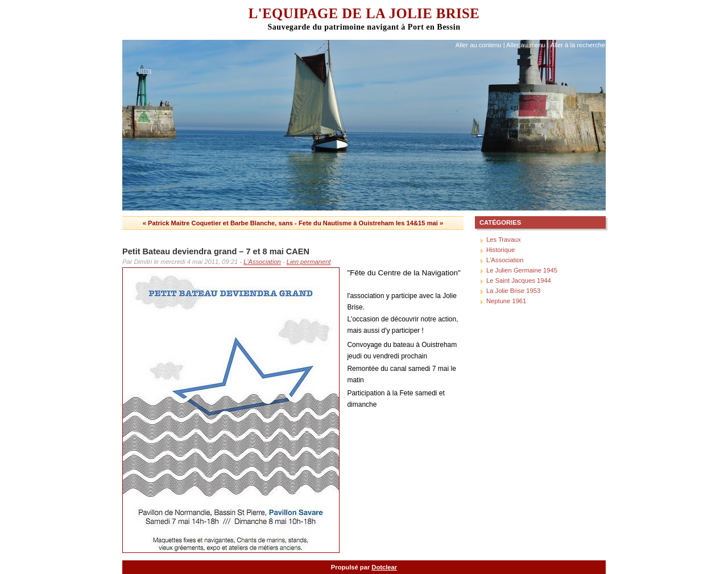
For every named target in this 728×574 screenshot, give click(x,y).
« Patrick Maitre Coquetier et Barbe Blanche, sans (218, 223)
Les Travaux (504, 239)
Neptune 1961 (506, 301)
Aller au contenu (479, 45)
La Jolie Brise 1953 (513, 291)
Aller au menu (526, 45)
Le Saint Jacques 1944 (519, 280)
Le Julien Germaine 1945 (522, 270)
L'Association (262, 262)
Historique (500, 250)
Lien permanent (309, 262)
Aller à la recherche (578, 45)
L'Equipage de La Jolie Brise (364, 13)
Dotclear (384, 567)
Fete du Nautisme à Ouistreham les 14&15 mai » (371, 223)
